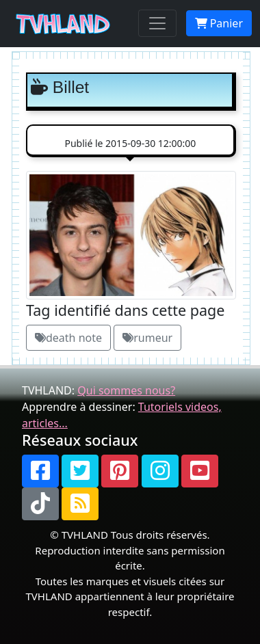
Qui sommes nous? (126, 390)
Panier (219, 23)
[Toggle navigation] (157, 23)
